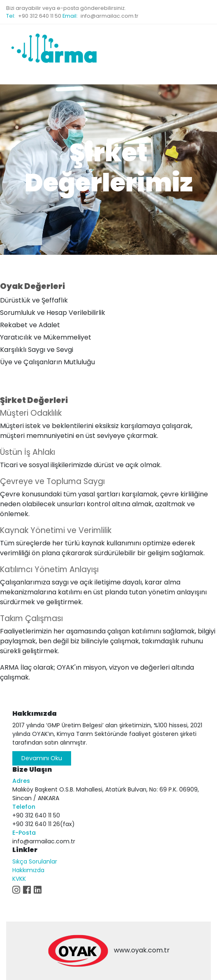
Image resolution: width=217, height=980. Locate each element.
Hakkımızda (28, 870)
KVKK (19, 879)
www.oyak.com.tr (142, 950)
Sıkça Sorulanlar (35, 861)
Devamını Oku (42, 758)
